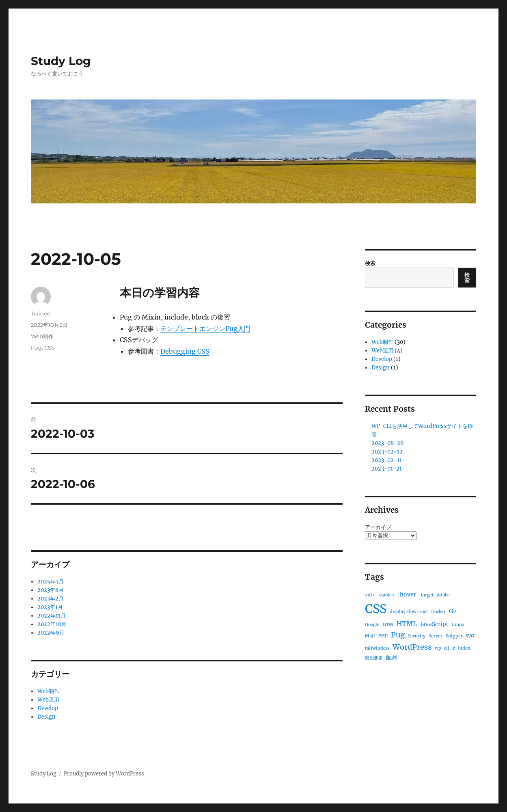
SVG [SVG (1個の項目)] (470, 636)
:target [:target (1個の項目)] (426, 595)
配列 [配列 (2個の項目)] (392, 657)
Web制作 (42, 336)
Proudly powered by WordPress (104, 774)
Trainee (41, 313)
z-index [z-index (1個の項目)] (461, 648)
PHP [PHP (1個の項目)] (383, 636)
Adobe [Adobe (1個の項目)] (443, 595)
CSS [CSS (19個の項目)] (376, 609)
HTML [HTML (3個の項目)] (407, 624)
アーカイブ (378, 527)
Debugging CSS (185, 351)
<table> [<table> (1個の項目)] (386, 595)
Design (46, 717)
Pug (36, 348)
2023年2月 (51, 599)
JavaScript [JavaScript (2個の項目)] (434, 624)
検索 (370, 263)
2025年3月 (51, 582)
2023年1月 (50, 607)
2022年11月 (52, 616)
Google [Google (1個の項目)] (372, 625)
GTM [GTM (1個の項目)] (388, 625)
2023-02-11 (387, 460)
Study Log (61, 61)
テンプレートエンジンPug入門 (205, 328)
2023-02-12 (387, 452)
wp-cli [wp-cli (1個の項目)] (442, 648)
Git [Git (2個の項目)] (453, 611)
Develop (48, 708)
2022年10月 (52, 624)
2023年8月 (51, 590)
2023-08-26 (388, 443)
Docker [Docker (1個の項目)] (438, 612)
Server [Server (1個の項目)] (436, 636)
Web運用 (48, 700)
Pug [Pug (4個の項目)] (398, 635)
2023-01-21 (387, 469)
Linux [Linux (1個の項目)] (458, 625)
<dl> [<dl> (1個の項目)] (370, 595)
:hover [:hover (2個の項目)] (407, 594)
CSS (49, 348)
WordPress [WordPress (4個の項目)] (412, 647)
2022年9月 (51, 633)
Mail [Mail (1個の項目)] (370, 636)
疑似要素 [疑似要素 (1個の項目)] (374, 658)
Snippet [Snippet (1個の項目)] (454, 636)
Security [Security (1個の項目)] (417, 636)
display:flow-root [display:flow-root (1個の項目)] (409, 612)
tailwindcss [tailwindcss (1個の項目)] (377, 648)
